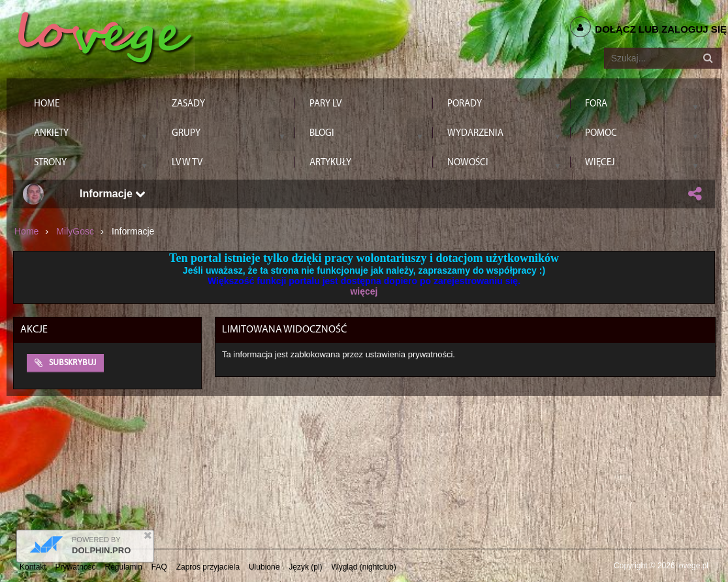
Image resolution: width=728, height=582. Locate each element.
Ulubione (264, 567)
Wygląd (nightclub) (363, 567)
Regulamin (124, 567)
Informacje (113, 194)
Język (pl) (305, 567)
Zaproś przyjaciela (208, 567)
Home (26, 231)
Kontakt (33, 567)
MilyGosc (75, 231)
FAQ (159, 567)
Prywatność (76, 567)
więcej (364, 291)
